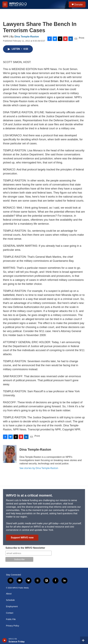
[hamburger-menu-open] (5, 4)
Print (82, 38)
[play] (5, 640)
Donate (78, 4)
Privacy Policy (13, 626)
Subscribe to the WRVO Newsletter (25, 548)
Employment (12, 607)
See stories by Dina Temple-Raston (39, 468)
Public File (11, 619)
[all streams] (84, 640)
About (9, 594)
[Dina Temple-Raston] (10, 454)
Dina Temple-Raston (27, 37)
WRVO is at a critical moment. (29, 495)
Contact (10, 613)
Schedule (10, 600)
